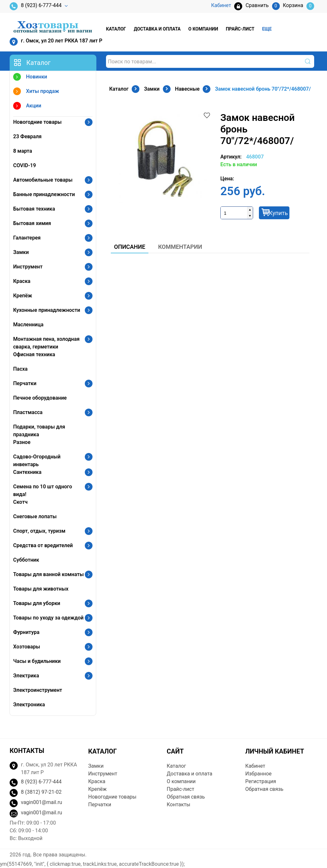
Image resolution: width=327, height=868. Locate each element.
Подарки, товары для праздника (39, 431)
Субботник (26, 560)
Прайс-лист (240, 29)
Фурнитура (26, 632)
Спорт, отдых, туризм (39, 531)
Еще (267, 29)
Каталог (116, 29)
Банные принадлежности (44, 194)
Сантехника (27, 472)
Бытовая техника (34, 209)
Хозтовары (27, 647)
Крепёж (23, 296)
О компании (203, 29)
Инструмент (28, 267)
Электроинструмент (38, 690)
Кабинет (255, 766)
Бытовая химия (32, 223)
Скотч (20, 502)
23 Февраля (27, 136)
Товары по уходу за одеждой (48, 618)
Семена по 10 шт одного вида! (43, 490)
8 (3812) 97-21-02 (41, 792)
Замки (21, 252)
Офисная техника (34, 354)
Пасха (20, 369)
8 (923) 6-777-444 (36, 6)
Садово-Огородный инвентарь (37, 461)
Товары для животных (41, 589)
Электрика (26, 676)
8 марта (23, 151)
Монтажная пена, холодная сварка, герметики (46, 343)
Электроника (29, 705)
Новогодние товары (37, 122)
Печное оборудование (40, 398)
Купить (278, 213)
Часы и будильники (37, 661)
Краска (22, 281)
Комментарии (180, 247)
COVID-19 (25, 165)
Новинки (30, 78)
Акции (27, 107)
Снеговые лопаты (35, 516)
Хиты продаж (36, 92)
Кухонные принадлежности (47, 310)
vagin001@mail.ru (41, 802)
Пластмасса (28, 412)
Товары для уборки (37, 603)
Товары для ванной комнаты (49, 574)
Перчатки (25, 383)
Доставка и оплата (157, 29)
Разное (22, 442)
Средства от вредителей (43, 545)
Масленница (28, 325)
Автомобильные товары (43, 180)
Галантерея (27, 238)
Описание (130, 247)
